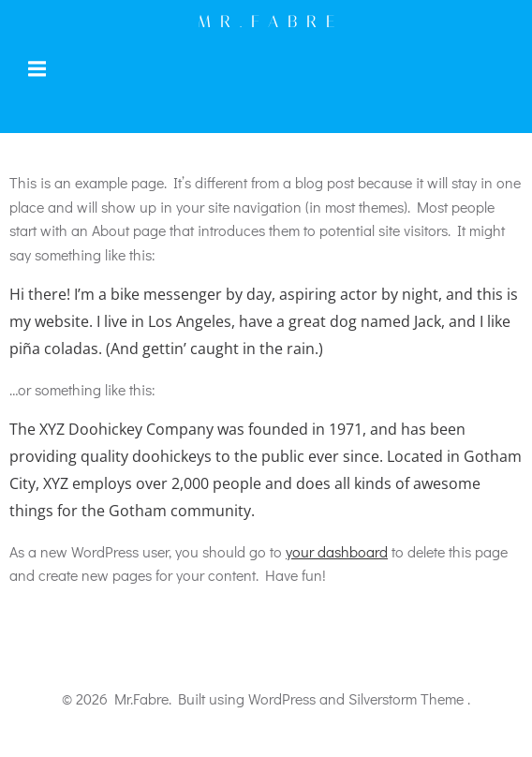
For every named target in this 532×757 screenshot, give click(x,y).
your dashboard (337, 551)
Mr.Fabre (271, 22)
